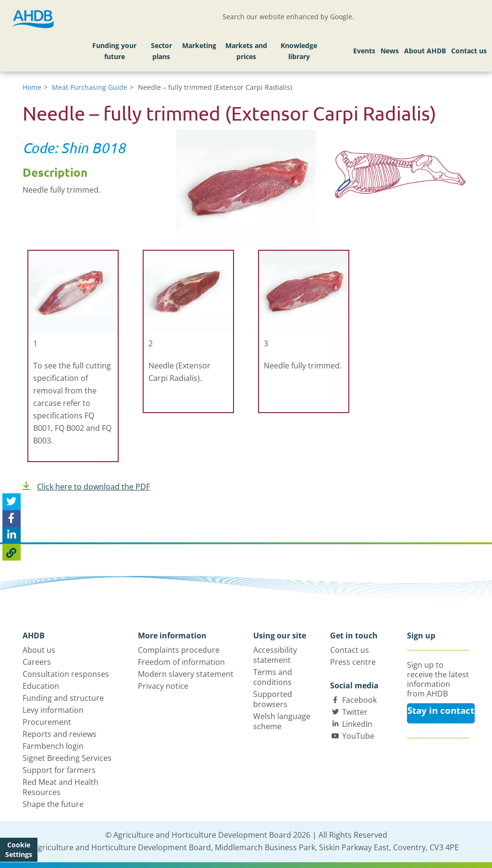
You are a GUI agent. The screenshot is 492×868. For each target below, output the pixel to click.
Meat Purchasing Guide (90, 87)
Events (364, 51)
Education (41, 686)
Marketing (199, 45)
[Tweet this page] (12, 502)
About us (39, 650)
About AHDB (425, 51)
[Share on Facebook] (12, 519)
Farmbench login (53, 746)
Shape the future (53, 804)
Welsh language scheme (282, 721)
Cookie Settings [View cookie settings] (19, 850)
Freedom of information (181, 662)
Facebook (359, 700)
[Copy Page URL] (12, 552)
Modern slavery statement (186, 674)
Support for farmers (59, 770)
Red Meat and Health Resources (61, 787)
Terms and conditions (273, 677)
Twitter (355, 712)
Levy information (53, 710)
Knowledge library (299, 51)
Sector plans (161, 51)
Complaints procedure (179, 650)
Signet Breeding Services (67, 758)
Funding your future (114, 51)
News (390, 51)
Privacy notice (163, 686)
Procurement (47, 722)
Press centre (353, 662)
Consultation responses (66, 674)
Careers (37, 662)
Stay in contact (441, 710)
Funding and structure (63, 698)
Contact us (469, 51)
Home (32, 87)
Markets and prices (246, 51)
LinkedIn (357, 724)
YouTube (358, 736)
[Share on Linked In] (12, 535)
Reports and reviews (60, 734)
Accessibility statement (275, 655)
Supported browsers (273, 699)
